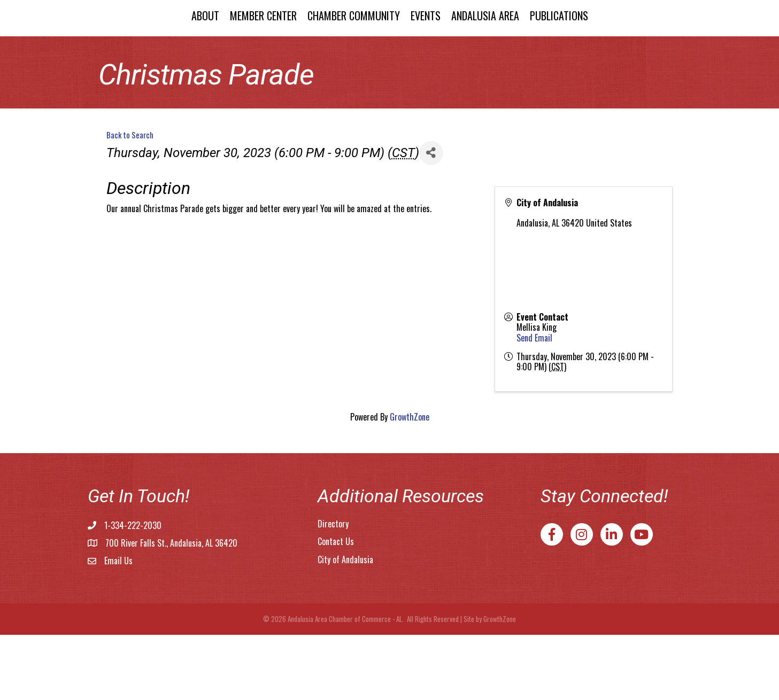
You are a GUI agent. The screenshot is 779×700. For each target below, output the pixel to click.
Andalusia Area (576, 46)
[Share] (431, 218)
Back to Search (130, 200)
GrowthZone (410, 482)
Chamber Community (262, 46)
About (114, 46)
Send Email (534, 403)
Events (516, 46)
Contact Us (336, 606)
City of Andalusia (345, 625)
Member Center (172, 46)
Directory (333, 589)
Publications (650, 46)
